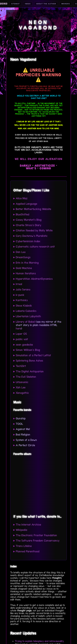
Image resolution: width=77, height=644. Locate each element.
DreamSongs (23, 257)
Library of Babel (25, 322)
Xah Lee (21, 387)
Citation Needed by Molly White (34, 230)
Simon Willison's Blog (28, 350)
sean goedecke (24, 345)
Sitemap (13, 4)
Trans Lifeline (24, 546)
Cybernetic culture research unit (35, 247)
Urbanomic (22, 382)
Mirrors (67, 4)
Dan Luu (21, 252)
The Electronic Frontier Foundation (36, 535)
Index (26, 4)
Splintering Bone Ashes (29, 361)
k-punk (20, 295)
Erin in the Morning (27, 263)
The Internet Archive (28, 525)
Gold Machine (24, 268)
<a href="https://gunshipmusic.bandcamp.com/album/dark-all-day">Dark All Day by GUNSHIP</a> (38, 484)
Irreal (19, 284)
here (18, 329)
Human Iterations (26, 273)
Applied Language (26, 204)
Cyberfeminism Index (28, 241)
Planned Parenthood (28, 551)
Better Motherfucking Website (33, 209)
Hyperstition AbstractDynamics (34, 279)
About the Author (45, 4)
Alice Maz (22, 198)
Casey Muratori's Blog (29, 220)
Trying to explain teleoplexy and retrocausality (39, 641)
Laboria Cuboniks (26, 311)
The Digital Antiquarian (30, 371)
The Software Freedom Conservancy (38, 541)
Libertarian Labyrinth (28, 316)
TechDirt (21, 366)
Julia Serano (23, 290)
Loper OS (21, 334)
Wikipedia (21, 530)
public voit (22, 339)
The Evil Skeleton (26, 377)
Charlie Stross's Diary (28, 225)
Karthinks (22, 300)
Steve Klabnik (24, 306)
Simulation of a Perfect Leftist (33, 355)
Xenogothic (22, 393)
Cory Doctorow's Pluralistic (32, 236)
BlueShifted (22, 214)
